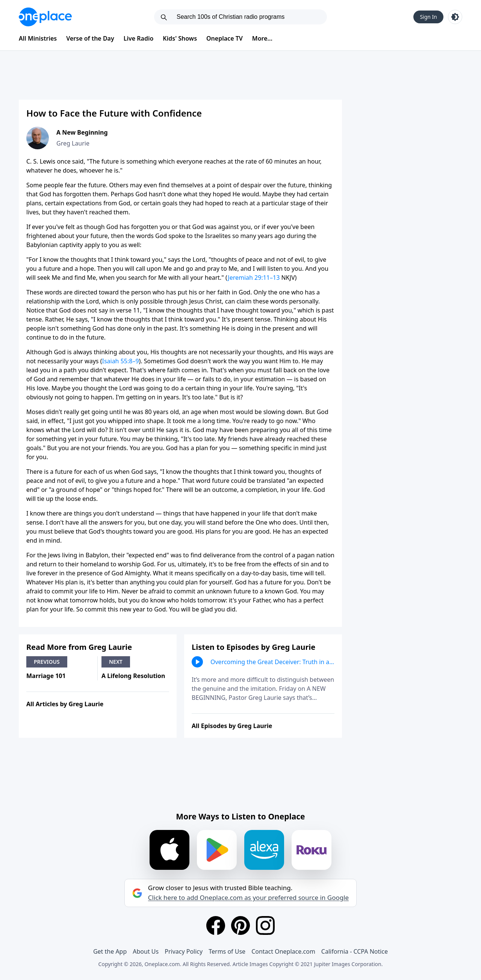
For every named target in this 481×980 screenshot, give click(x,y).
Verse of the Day (90, 38)
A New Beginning (82, 132)
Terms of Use (227, 951)
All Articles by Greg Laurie (65, 704)
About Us (146, 951)
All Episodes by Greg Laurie (232, 726)
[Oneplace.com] (45, 17)
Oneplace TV (225, 38)
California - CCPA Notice (355, 951)
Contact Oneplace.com (283, 951)
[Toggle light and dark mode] (455, 17)
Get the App (110, 951)
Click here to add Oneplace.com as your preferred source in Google (248, 898)
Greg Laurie (73, 143)
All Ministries (38, 38)
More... (262, 38)
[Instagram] (265, 925)
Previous (47, 662)
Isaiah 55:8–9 (120, 361)
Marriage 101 (46, 676)
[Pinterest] (240, 925)
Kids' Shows (180, 38)
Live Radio (139, 38)
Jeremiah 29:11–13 (254, 278)
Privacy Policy (184, 951)
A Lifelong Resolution (133, 676)
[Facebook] (216, 925)
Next (116, 662)
